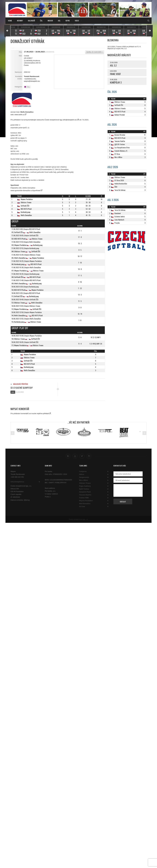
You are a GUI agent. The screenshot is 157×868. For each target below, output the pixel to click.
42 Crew (82, 507)
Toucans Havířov (85, 495)
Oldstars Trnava (26, 202)
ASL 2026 (112, 125)
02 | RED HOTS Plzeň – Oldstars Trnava (27, 239)
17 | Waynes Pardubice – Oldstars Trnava (27, 345)
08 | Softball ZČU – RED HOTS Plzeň (26, 277)
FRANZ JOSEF (115, 74)
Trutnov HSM (84, 498)
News (13, 392)
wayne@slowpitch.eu (32, 81)
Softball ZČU (25, 206)
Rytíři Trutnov (84, 489)
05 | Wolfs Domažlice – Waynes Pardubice (28, 258)
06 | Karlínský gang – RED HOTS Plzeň (26, 264)
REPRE (68, 21)
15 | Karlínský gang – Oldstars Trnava (26, 322)
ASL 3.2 (113, 65)
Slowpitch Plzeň (85, 492)
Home (10, 21)
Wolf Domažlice (85, 504)
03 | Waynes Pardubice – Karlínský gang (27, 245)
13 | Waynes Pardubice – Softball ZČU (26, 309)
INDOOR (50, 21)
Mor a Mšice (84, 480)
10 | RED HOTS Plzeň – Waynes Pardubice (28, 290)
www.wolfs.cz (19, 115)
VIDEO (77, 21)
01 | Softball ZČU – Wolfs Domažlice (26, 232)
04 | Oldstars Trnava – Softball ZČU (26, 251)
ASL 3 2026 (113, 200)
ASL (59, 21)
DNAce (82, 474)
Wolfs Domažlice (26, 215)
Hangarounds (84, 477)
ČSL (41, 21)
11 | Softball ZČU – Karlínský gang (25, 296)
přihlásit (46, 413)
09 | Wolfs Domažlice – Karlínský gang (27, 283)
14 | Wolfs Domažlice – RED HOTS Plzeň (27, 315)
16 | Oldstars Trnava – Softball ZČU (26, 339)
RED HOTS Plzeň (26, 209)
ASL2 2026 (113, 167)
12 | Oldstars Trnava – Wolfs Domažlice (27, 303)
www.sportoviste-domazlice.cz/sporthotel (25, 191)
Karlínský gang (26, 212)
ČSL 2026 (112, 92)
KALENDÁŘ (31, 21)
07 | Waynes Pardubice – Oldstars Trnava (28, 271)
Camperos (83, 471)
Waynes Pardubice (27, 199)
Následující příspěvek (19, 384)
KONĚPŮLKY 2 (116, 82)
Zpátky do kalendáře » (95, 52)
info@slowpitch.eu (70, 120)
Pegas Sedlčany (85, 486)
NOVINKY (20, 21)
